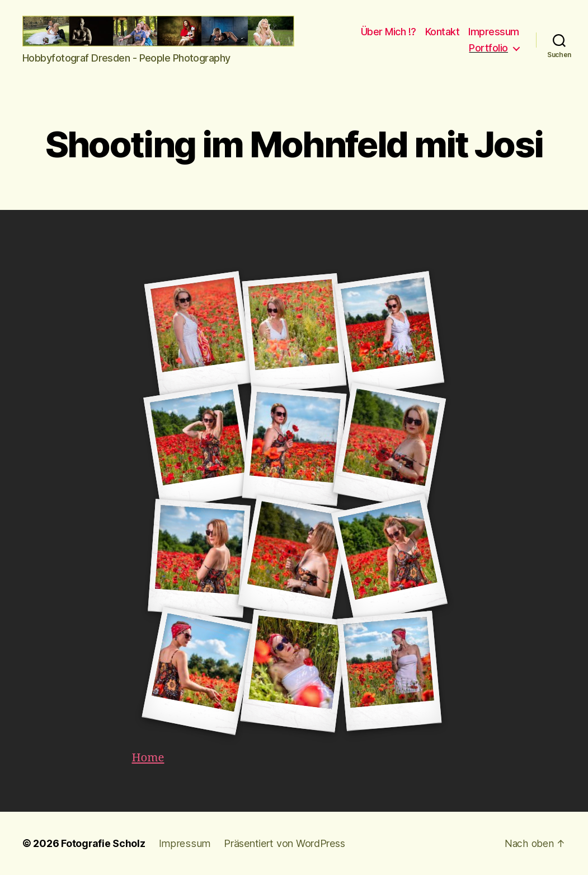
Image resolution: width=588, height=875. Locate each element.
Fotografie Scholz (103, 843)
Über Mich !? (389, 32)
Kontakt (443, 32)
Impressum (494, 32)
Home (149, 758)
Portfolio (488, 48)
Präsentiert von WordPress (281, 843)
